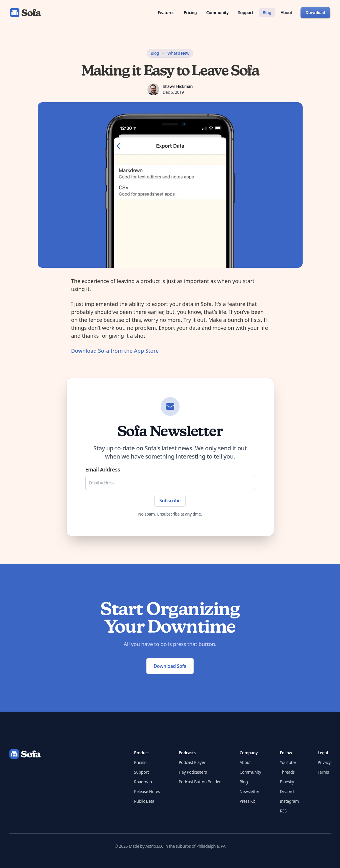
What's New (178, 53)
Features (166, 12)
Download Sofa (170, 666)
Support (246, 12)
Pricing (190, 12)
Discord (287, 791)
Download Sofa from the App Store (115, 351)
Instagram (289, 801)
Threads (287, 772)
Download (315, 12)
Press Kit (247, 801)
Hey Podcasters (193, 772)
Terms (323, 772)
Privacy (324, 762)
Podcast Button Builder (200, 782)
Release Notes (147, 791)
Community (217, 12)
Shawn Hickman (178, 86)
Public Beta (144, 801)
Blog (267, 12)
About (286, 12)
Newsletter (249, 791)
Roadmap (143, 782)
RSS (283, 811)
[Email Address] (170, 483)
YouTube (288, 762)
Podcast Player (192, 762)
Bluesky (287, 782)
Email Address (103, 469)
